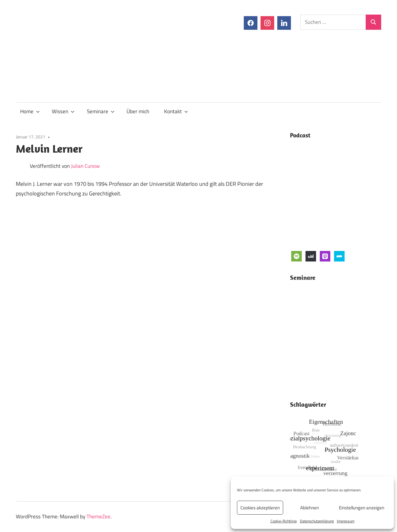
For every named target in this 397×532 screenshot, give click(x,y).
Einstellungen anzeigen (362, 508)
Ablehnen (310, 508)
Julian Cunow (85, 166)
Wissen (63, 111)
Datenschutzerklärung (317, 521)
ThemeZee (98, 516)
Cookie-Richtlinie (284, 521)
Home (30, 111)
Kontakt (176, 111)
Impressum (346, 521)
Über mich (138, 111)
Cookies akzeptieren (260, 508)
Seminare (101, 111)
